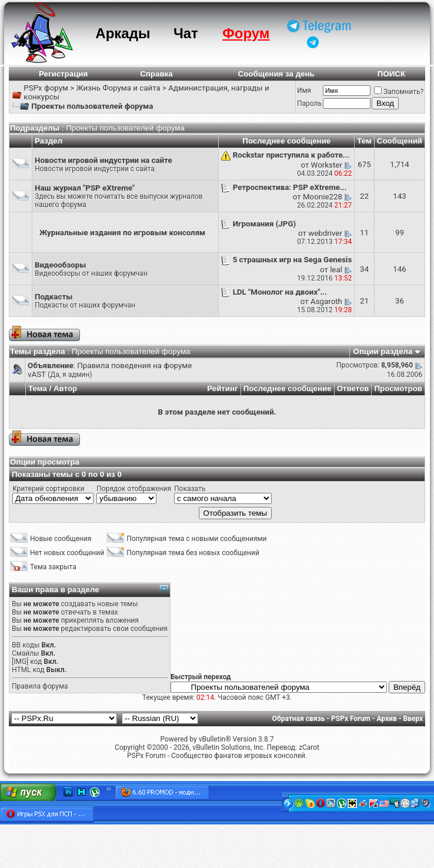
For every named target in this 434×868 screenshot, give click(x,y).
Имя (304, 91)
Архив (386, 719)
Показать (190, 489)
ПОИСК (391, 74)
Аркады (123, 33)
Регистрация (63, 74)
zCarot (309, 747)
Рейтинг (223, 388)
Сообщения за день (276, 74)
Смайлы (25, 653)
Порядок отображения (134, 489)
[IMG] (20, 662)
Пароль (309, 104)
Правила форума (40, 686)
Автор (65, 388)
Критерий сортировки (48, 489)
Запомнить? (399, 92)
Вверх (413, 719)
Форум (246, 33)
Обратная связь (299, 719)
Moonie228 (323, 197)
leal (336, 270)
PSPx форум (46, 88)
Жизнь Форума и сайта (118, 88)
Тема (38, 388)
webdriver (325, 233)
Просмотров (398, 388)
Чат (186, 33)
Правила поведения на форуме (134, 365)
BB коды (26, 645)
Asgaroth (326, 301)
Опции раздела (383, 351)
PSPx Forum (351, 719)
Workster (327, 165)
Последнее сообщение (288, 388)
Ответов (353, 388)
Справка (156, 74)
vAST (37, 374)
